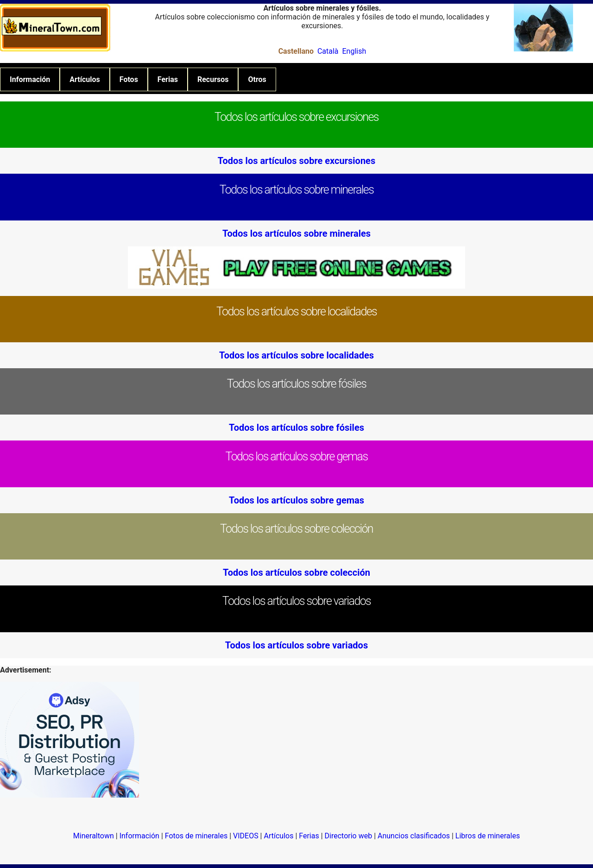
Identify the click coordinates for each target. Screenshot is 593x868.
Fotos (129, 79)
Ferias (168, 79)
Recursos (213, 79)
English (354, 51)
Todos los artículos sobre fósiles (296, 428)
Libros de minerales (488, 836)
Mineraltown (94, 836)
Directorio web (349, 836)
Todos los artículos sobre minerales (296, 233)
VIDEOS (246, 836)
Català (328, 51)
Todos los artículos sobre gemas (296, 500)
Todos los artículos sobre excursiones (296, 161)
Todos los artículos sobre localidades (296, 355)
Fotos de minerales (196, 836)
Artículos (85, 79)
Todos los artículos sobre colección (296, 572)
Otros (257, 79)
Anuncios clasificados (414, 836)
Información (30, 79)
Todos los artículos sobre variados (296, 645)
